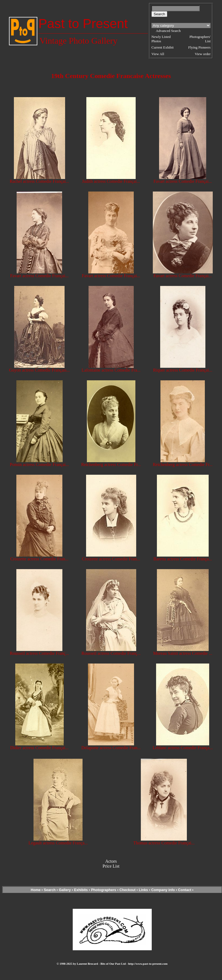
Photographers (104, 890)
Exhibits (81, 890)
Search (50, 890)
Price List (111, 866)
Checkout (127, 890)
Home (36, 890)
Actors (111, 861)
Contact (185, 890)
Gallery (65, 890)
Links (143, 890)
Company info (163, 890)
